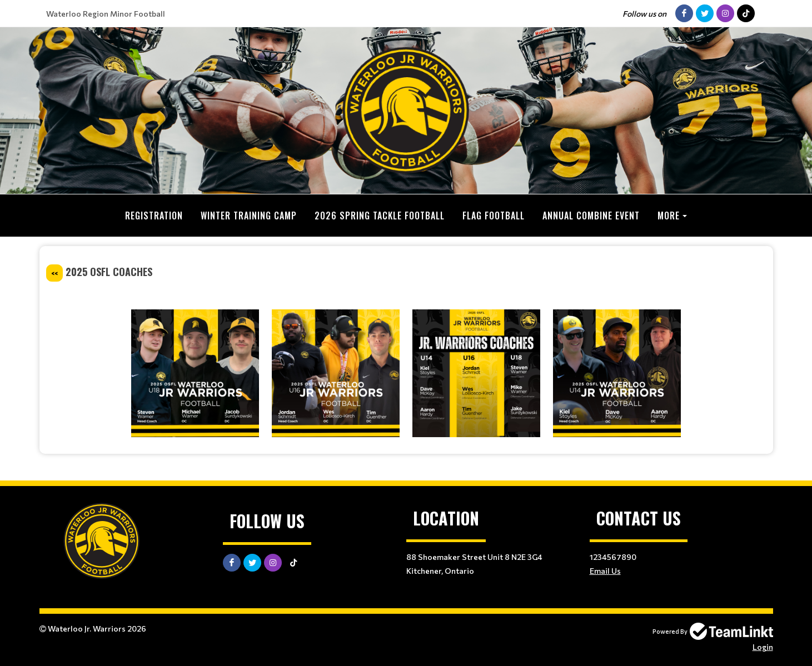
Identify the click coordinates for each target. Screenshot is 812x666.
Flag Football (494, 216)
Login (763, 646)
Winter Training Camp (249, 216)
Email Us (605, 570)
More (669, 216)
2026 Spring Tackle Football (380, 216)
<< (54, 272)
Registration (154, 216)
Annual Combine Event (591, 216)
